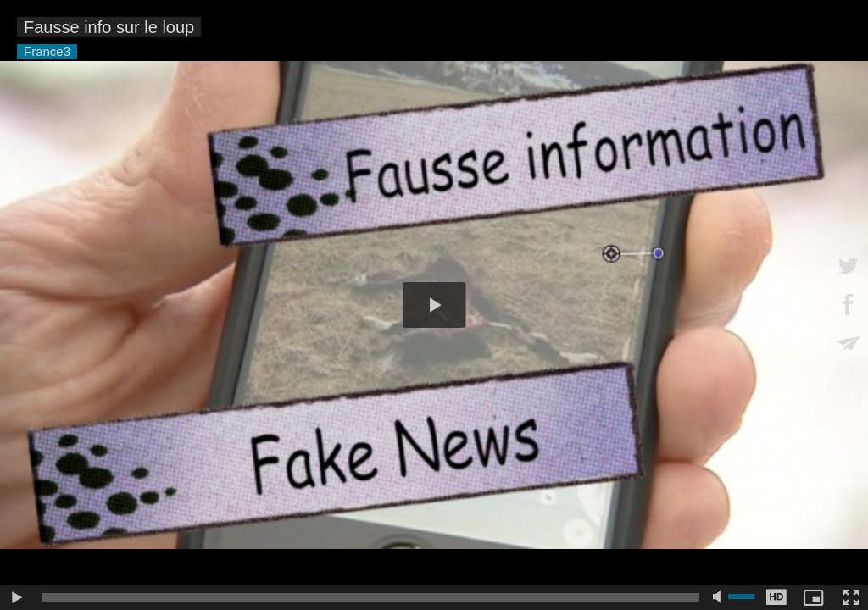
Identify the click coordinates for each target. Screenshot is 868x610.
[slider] (371, 597)
